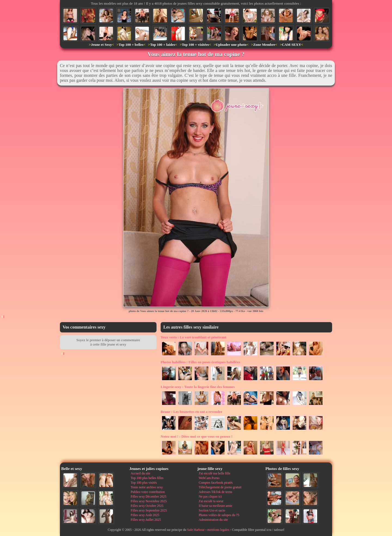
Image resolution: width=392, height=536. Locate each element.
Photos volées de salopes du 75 (219, 515)
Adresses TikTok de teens (215, 492)
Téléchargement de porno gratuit (220, 487)
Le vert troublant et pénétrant (193, 337)
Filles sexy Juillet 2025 (146, 520)
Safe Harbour (196, 530)
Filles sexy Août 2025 (145, 515)
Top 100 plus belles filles (147, 478)
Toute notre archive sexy (147, 487)
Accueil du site (140, 473)
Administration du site (213, 520)
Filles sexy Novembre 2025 (149, 501)
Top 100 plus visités (144, 483)
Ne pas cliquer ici (210, 496)
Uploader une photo (231, 45)
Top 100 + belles (131, 45)
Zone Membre (264, 45)
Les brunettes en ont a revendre (191, 412)
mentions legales (218, 530)
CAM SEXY (291, 45)
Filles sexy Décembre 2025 (148, 496)
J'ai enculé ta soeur (211, 501)
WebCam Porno (209, 478)
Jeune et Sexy (101, 45)
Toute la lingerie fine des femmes (198, 387)
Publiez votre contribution (148, 492)
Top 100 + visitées (195, 45)
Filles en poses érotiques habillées (200, 362)
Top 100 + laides (163, 45)
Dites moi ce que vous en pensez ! (197, 436)
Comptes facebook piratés (216, 483)
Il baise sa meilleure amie (215, 506)
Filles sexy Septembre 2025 (149, 510)
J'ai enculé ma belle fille (215, 473)
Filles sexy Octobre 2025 (147, 506)
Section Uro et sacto (212, 510)
